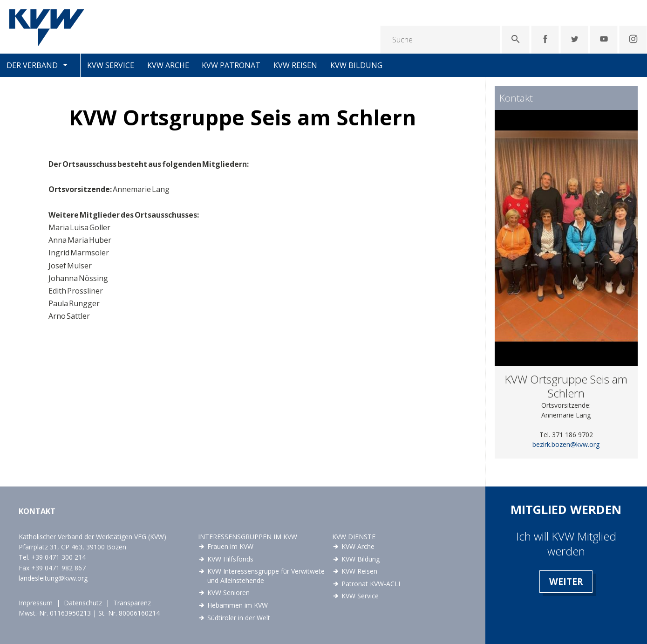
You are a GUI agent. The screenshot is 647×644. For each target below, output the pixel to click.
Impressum (36, 603)
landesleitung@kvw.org (53, 578)
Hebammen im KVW (238, 605)
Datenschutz (83, 603)
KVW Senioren (228, 593)
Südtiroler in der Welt (239, 618)
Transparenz (132, 603)
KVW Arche (168, 65)
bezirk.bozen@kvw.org (566, 444)
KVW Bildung (356, 65)
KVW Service (111, 65)
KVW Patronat (231, 65)
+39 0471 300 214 (58, 557)
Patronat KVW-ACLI (371, 584)
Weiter (566, 581)
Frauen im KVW (230, 546)
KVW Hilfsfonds (230, 559)
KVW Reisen (295, 65)
